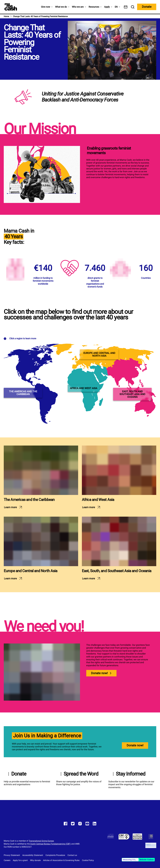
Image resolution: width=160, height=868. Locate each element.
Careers (7, 860)
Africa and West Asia (98, 500)
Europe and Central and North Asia (30, 571)
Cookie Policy (88, 860)
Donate (147, 7)
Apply (107, 7)
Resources (94, 7)
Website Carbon (146, 860)
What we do (61, 7)
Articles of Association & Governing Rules (61, 860)
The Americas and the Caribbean (29, 500)
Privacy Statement (12, 855)
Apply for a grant (20, 860)
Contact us (72, 855)
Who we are (78, 7)
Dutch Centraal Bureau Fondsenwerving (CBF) (51, 844)
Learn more (10, 507)
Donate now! (99, 673)
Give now (46, 7)
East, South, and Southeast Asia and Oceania (117, 571)
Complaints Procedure (55, 855)
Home (6, 16)
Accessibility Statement (33, 855)
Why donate (35, 860)
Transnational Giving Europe (41, 841)
